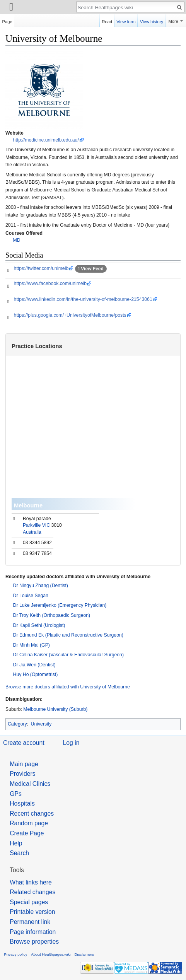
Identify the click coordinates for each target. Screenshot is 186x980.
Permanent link (30, 922)
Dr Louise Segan (31, 596)
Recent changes (32, 814)
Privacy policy (16, 954)
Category (17, 724)
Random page (29, 823)
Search (19, 853)
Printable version (32, 912)
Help (16, 843)
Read (107, 20)
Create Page (27, 833)
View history (152, 20)
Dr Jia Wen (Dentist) (34, 665)
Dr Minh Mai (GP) (32, 645)
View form (126, 20)
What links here (31, 882)
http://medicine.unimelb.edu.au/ (46, 140)
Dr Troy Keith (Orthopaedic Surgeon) (52, 615)
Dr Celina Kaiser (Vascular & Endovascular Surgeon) (68, 655)
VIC (46, 525)
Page (7, 20)
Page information (33, 932)
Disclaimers (84, 954)
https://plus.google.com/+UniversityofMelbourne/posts (70, 315)
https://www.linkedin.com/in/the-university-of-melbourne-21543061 (83, 299)
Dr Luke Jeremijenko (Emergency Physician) (60, 605)
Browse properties (34, 942)
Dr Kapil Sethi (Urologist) (39, 625)
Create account (24, 743)
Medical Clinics (30, 784)
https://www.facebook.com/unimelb (50, 283)
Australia (32, 532)
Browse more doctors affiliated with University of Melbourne (68, 687)
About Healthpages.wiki (51, 954)
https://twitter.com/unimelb (41, 268)
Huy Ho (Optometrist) (36, 674)
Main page (24, 764)
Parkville (32, 525)
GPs (16, 794)
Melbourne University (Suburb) (55, 709)
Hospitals (22, 803)
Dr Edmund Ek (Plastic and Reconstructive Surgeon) (68, 635)
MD (17, 240)
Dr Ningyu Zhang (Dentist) (41, 586)
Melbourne (28, 505)
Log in (71, 743)
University (41, 724)
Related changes (32, 892)
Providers (23, 774)
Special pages (29, 902)
